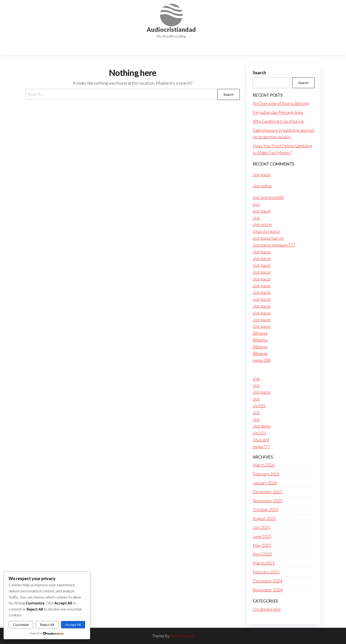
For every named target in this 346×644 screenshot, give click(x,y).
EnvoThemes (182, 636)
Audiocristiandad (171, 29)
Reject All (47, 625)
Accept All (73, 625)
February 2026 (266, 474)
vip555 (259, 406)
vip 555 (259, 433)
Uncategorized (267, 609)
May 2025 (262, 545)
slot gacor (262, 174)
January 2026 (265, 483)
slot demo (262, 426)
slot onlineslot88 (268, 197)
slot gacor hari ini (268, 238)
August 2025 (264, 518)
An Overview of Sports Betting (281, 103)
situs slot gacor (267, 231)
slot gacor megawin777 (274, 245)
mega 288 (262, 360)
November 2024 (268, 590)
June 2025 (262, 536)
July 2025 (262, 527)
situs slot (261, 440)
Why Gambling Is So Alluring (278, 121)
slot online (262, 186)
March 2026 (264, 465)
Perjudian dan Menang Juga (278, 112)
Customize (21, 625)
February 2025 (266, 572)
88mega (260, 333)
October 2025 (266, 509)
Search (259, 73)
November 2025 (268, 501)
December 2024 (268, 581)
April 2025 (262, 554)
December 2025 (268, 492)
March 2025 (264, 563)
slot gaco (261, 211)
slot (256, 204)
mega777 (261, 446)
